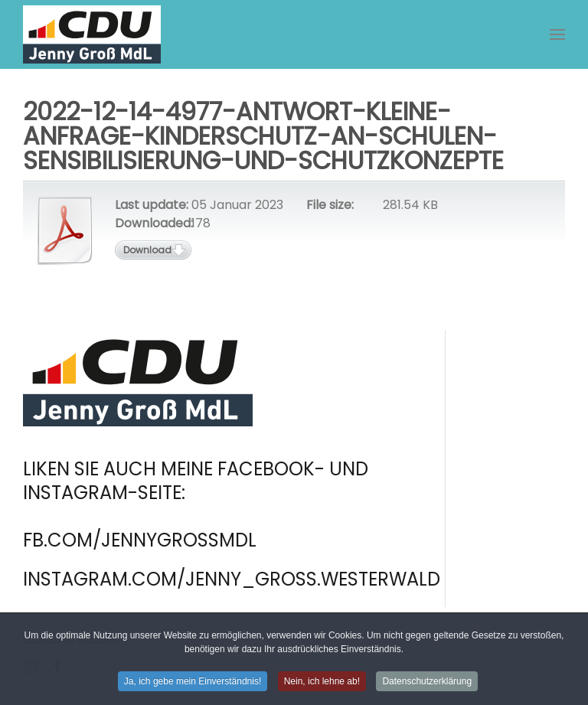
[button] (557, 34)
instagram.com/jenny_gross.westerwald (232, 579)
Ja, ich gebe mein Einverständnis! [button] (193, 683)
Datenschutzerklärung (427, 683)
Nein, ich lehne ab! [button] (322, 683)
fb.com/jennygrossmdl (140, 540)
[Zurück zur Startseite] (92, 34)
